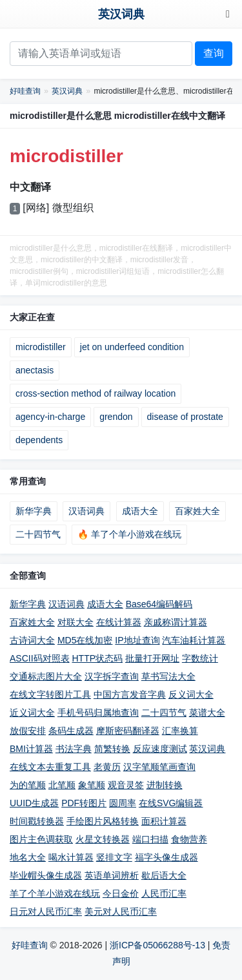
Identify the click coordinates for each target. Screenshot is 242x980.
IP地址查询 (137, 640)
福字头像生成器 (166, 857)
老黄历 (107, 767)
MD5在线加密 (85, 640)
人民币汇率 (164, 893)
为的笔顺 (28, 785)
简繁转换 (112, 749)
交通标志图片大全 (46, 676)
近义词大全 (32, 713)
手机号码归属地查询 (98, 713)
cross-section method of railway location (96, 393)
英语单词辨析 (112, 875)
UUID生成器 (34, 803)
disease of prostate (185, 417)
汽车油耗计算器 (194, 640)
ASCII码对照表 (40, 658)
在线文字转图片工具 (50, 694)
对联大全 (76, 622)
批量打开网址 (152, 658)
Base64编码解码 (159, 604)
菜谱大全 (207, 713)
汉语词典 (86, 511)
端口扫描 (150, 839)
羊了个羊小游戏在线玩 (55, 893)
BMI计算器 (31, 749)
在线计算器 (119, 622)
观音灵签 (126, 785)
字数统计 (200, 658)
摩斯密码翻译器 (128, 731)
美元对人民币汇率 (121, 912)
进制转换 (165, 785)
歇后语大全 (164, 875)
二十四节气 (38, 534)
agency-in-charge (50, 417)
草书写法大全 (168, 676)
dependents (39, 440)
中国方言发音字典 (130, 694)
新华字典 (34, 511)
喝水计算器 (71, 857)
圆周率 (123, 803)
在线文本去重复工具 (50, 767)
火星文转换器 (103, 839)
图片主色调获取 (41, 839)
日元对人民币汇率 (46, 912)
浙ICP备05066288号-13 (157, 945)
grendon (116, 417)
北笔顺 (62, 785)
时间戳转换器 (37, 821)
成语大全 (140, 511)
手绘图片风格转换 (103, 821)
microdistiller (41, 347)
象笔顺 (92, 785)
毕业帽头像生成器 (46, 875)
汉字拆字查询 (112, 676)
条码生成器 (71, 731)
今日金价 (121, 893)
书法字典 (74, 749)
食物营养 (189, 839)
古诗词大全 (32, 640)
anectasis (35, 370)
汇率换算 (180, 731)
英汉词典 (121, 14)
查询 (214, 53)
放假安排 (28, 731)
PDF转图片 (84, 803)
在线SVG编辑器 (171, 803)
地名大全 (28, 857)
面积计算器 (164, 821)
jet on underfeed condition (132, 347)
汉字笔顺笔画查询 (159, 767)
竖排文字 (114, 857)
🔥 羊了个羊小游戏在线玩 (129, 534)
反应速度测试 (160, 749)
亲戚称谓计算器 (176, 622)
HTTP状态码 (97, 658)
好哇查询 (25, 91)
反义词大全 (191, 694)
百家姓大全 (197, 511)
